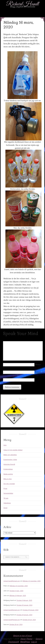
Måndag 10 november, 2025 (32, 581)
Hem (5, 445)
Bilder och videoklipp (10, 455)
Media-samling (8, 474)
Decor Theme (26, 639)
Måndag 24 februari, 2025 (18, 596)
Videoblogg (7, 503)
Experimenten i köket (10, 460)
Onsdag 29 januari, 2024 (31, 610)
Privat (5, 489)
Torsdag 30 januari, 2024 (24, 605)
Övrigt (5, 508)
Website (7, 383)
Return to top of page (23, 636)
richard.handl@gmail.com (12, 581)
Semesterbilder (8, 493)
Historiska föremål (9, 464)
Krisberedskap (8, 469)
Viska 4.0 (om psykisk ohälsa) (13, 450)
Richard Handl (23, 4)
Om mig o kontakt (9, 484)
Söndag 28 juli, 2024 (29, 620)
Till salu (6, 498)
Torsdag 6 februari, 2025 (24, 600)
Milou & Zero (8, 479)
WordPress (25, 642)
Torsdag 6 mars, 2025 (16, 591)
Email (38, 372)
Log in (34, 642)
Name (38, 364)
